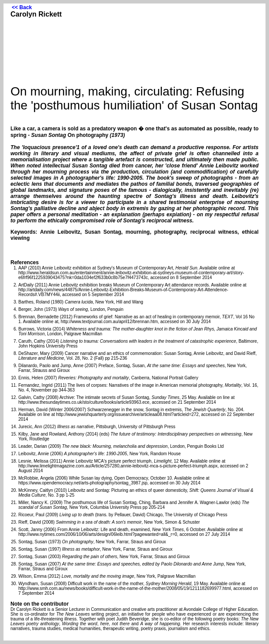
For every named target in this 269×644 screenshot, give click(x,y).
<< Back (22, 7)
